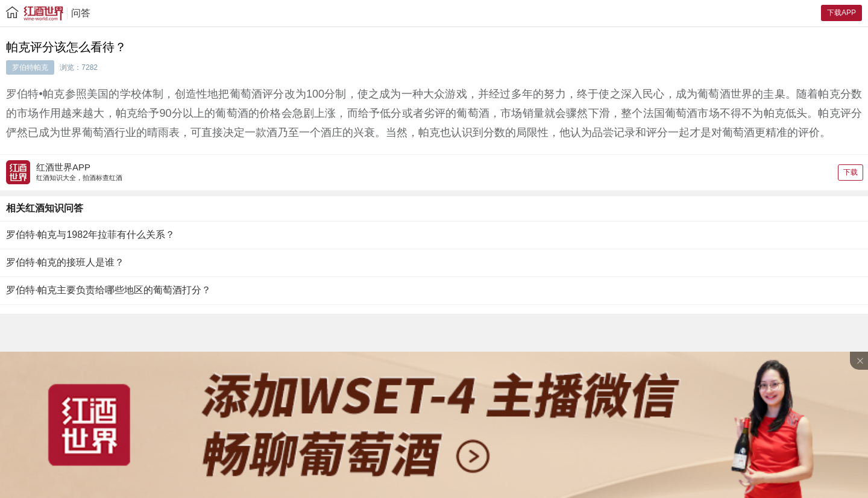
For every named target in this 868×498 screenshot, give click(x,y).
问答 (81, 13)
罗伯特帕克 (30, 67)
